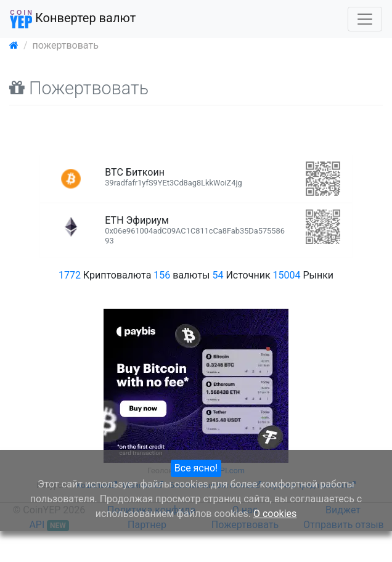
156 (162, 275)
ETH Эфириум (195, 230)
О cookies (275, 514)
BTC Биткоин (173, 177)
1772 (70, 275)
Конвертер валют (73, 19)
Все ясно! (196, 468)
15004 (287, 275)
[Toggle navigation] (365, 19)
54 (218, 275)
